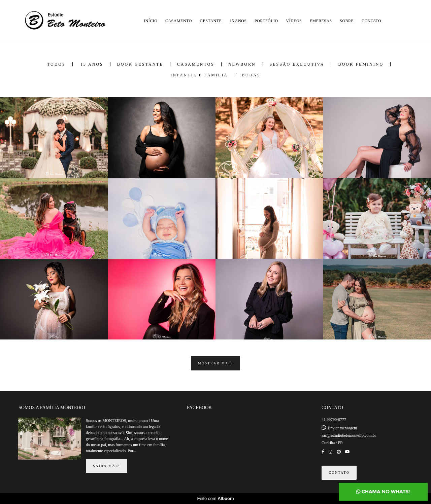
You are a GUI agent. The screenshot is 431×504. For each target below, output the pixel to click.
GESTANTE (211, 21)
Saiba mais (107, 466)
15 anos (92, 64)
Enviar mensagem (342, 428)
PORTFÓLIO (266, 21)
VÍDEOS (294, 21)
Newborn (242, 64)
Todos (56, 64)
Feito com (215, 498)
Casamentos (196, 64)
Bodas (251, 75)
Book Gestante (140, 64)
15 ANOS (238, 21)
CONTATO (371, 21)
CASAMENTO (179, 21)
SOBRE (347, 21)
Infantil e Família (199, 75)
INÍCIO (151, 21)
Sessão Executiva (297, 64)
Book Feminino (361, 64)
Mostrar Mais (216, 363)
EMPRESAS (321, 21)
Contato (339, 473)
